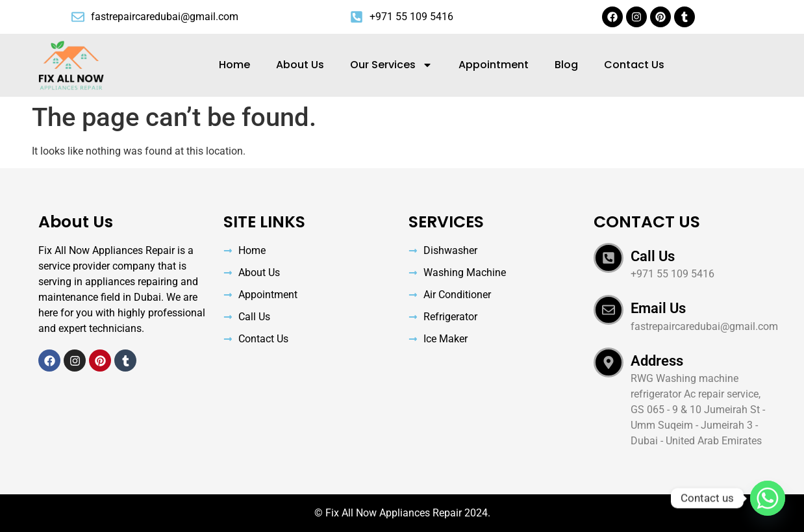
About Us (300, 65)
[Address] (609, 362)
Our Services (391, 65)
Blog (566, 65)
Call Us (653, 256)
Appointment (494, 65)
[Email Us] (609, 310)
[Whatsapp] (768, 498)
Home (234, 65)
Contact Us (634, 65)
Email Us (658, 308)
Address (657, 361)
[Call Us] (609, 258)
